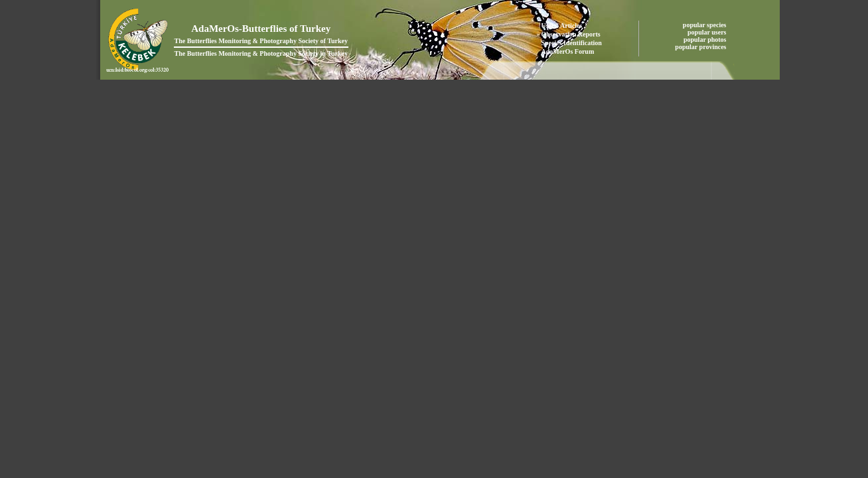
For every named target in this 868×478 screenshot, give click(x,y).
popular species (705, 25)
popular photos (706, 40)
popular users (708, 32)
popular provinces (701, 47)
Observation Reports (571, 34)
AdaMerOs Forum (568, 51)
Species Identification (572, 43)
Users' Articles (562, 26)
